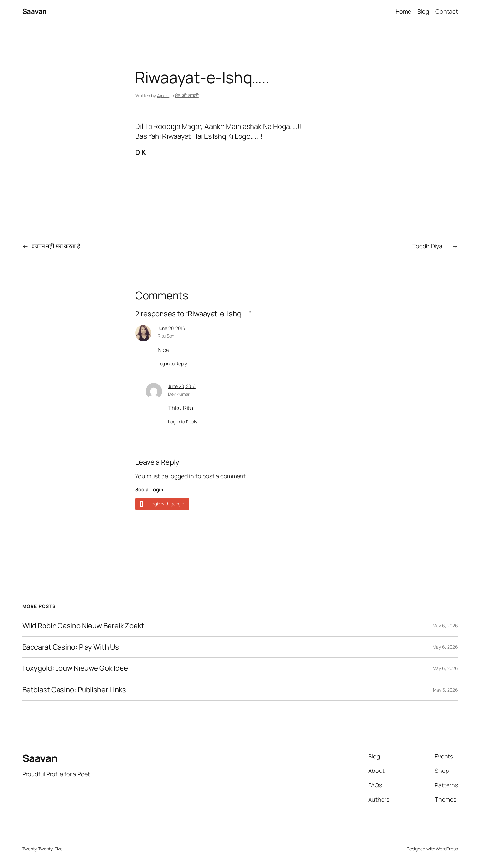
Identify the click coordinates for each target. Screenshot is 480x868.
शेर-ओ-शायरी (187, 95)
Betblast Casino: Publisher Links (74, 690)
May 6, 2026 (445, 625)
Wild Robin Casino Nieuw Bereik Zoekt (83, 626)
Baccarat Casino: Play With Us (71, 647)
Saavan (35, 11)
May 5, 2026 (445, 690)
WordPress (447, 849)
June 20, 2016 (171, 328)
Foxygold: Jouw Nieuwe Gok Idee (75, 668)
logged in (182, 476)
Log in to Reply (172, 363)
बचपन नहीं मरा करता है (56, 246)
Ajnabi (163, 95)
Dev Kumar (179, 394)
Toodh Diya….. (430, 246)
